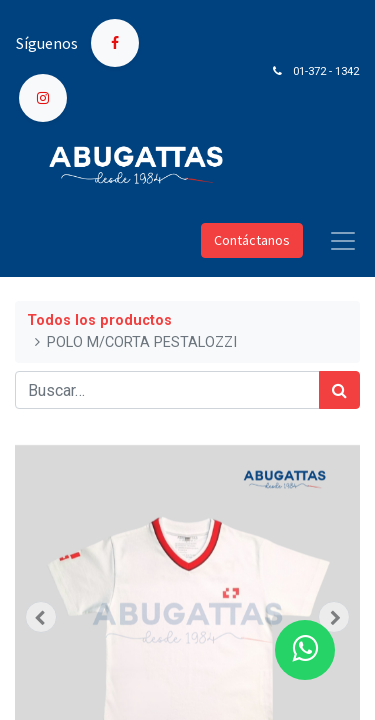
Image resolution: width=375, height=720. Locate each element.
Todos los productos (99, 320)
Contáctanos (252, 240)
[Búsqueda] (339, 390)
